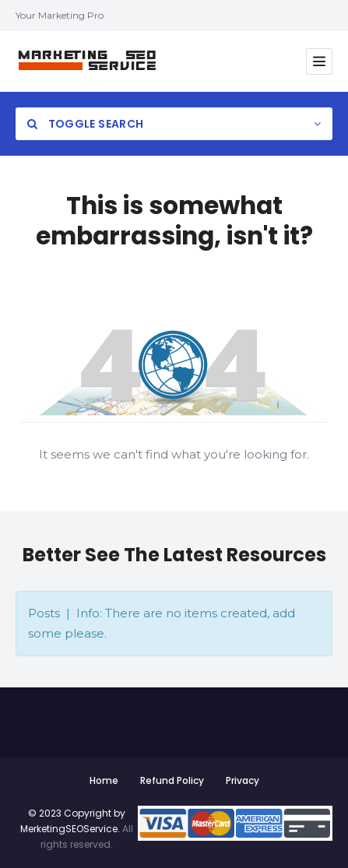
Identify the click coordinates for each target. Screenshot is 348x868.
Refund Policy (172, 780)
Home (104, 780)
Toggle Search (85, 124)
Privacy (243, 780)
